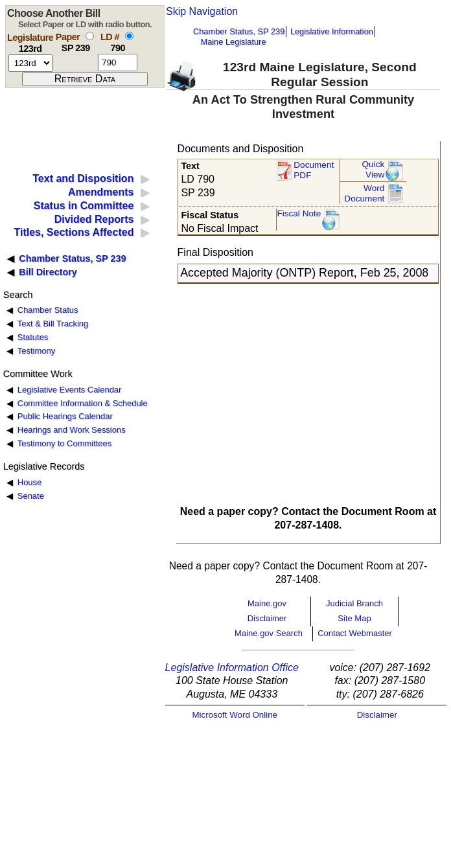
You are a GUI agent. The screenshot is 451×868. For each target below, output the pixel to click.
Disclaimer (267, 618)
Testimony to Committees (64, 443)
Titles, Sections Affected (74, 232)
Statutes (33, 337)
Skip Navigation (202, 11)
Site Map (354, 618)
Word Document (364, 193)
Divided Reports (94, 219)
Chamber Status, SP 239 (239, 31)
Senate (31, 496)
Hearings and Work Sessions (72, 430)
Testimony (36, 351)
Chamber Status (48, 310)
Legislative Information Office (232, 668)
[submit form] (85, 79)
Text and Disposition (83, 178)
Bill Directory (48, 272)
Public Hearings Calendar (65, 416)
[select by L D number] (129, 36)
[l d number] (118, 63)
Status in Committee (84, 206)
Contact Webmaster (355, 633)
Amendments (101, 192)
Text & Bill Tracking (53, 324)
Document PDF (314, 170)
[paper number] (75, 63)
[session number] (30, 63)
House (29, 482)
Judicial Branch (354, 603)
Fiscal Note (299, 213)
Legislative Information (332, 31)
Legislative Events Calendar (70, 390)
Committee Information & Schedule (83, 403)
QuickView (374, 169)
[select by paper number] (90, 36)
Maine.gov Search (269, 633)
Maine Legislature (233, 42)
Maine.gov (267, 603)
